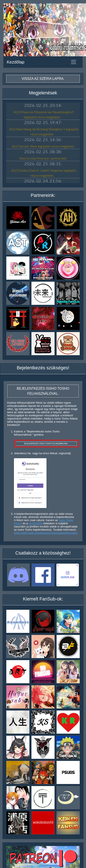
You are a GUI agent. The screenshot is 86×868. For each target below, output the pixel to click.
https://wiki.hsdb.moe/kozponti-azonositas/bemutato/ (46, 533)
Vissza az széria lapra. (43, 79)
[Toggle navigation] (74, 62)
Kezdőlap (16, 62)
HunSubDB (35, 523)
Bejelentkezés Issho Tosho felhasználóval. (43, 391)
